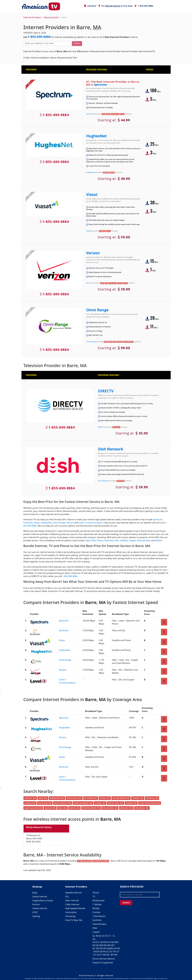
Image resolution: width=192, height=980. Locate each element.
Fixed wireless (144, 540)
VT (101, 955)
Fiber (94, 540)
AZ (100, 936)
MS (109, 945)
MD (117, 942)
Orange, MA (100, 803)
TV (94, 897)
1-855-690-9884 (144, 6)
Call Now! (90, 6)
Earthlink (97, 920)
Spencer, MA (50, 808)
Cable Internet (72, 904)
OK (98, 952)
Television (109, 540)
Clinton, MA (105, 798)
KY (107, 942)
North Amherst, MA (62, 803)
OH (95, 952)
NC (94, 948)
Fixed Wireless (99, 924)
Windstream (98, 900)
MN (101, 945)
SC (107, 952)
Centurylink (71, 912)
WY (116, 955)
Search (77, 43)
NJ (108, 948)
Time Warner (99, 916)
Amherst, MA (30, 798)
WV (112, 955)
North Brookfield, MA (83, 803)
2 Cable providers (84, 861)
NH (105, 948)
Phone (100, 540)
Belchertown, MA (74, 798)
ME (94, 945)
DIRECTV (106, 391)
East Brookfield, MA (121, 798)
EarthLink (28, 523)
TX (118, 952)
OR (101, 952)
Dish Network (111, 449)
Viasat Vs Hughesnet (103, 963)
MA (113, 942)
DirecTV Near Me (74, 920)
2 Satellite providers (101, 861)
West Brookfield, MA (91, 808)
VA (98, 955)
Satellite (124, 540)
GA (94, 939)
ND (98, 948)
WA (105, 955)
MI (98, 945)
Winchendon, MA (110, 808)
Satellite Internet (73, 893)
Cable (87, 540)
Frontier (97, 912)
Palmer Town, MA (116, 803)
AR (97, 936)
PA (104, 952)
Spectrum (101, 85)
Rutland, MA (131, 803)
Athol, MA (43, 798)
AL (94, 936)
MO (105, 945)
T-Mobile (97, 904)
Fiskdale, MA (138, 798)
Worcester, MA (126, 808)
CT (110, 936)
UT (95, 955)
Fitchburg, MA (152, 798)
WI (108, 955)
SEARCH (126, 903)
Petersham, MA (142, 808)
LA (109, 942)
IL (99, 942)
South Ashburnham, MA (150, 803)
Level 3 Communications (91, 523)
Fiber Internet (72, 900)
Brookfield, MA (91, 798)
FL (114, 936)
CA (103, 936)
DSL (117, 540)
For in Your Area (115, 6)
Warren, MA (74, 808)
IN (101, 942)
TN (114, 952)
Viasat (92, 194)
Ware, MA (62, 808)
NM (111, 948)
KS (104, 942)
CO (106, 936)
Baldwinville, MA (57, 798)
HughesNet (96, 136)
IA (94, 942)
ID (96, 942)
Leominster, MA (45, 803)
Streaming (70, 916)
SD (111, 952)
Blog (35, 893)
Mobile (159, 540)
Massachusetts (51, 17)
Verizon (93, 253)
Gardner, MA (30, 803)
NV (115, 948)
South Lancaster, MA (33, 808)
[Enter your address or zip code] (48, 43)
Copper (132, 540)
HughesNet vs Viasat (43, 900)
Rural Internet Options (104, 959)
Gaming (36, 916)
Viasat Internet (40, 897)
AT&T (35, 912)
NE (101, 948)
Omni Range (97, 310)
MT (113, 945)
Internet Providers (32, 17)
